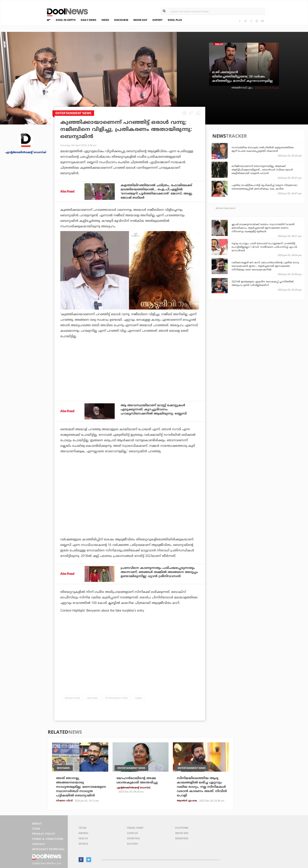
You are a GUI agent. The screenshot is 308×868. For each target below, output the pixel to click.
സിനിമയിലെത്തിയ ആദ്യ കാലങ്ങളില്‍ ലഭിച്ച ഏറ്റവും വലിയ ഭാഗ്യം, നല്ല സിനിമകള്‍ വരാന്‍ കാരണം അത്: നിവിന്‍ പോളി (202, 787)
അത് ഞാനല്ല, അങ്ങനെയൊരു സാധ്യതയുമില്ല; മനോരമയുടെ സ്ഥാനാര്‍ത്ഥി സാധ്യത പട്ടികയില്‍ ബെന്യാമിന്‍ (81, 787)
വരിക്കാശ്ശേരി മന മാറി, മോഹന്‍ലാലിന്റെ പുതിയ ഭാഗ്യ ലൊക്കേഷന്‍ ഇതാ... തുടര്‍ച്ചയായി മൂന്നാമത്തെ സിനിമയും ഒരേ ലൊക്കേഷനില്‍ (265, 266)
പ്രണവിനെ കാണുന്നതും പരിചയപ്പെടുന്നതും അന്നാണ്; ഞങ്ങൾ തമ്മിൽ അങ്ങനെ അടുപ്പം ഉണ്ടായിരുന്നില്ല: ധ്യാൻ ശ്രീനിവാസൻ (159, 572)
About (37, 823)
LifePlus (132, 833)
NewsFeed (182, 838)
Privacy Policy (44, 834)
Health (83, 838)
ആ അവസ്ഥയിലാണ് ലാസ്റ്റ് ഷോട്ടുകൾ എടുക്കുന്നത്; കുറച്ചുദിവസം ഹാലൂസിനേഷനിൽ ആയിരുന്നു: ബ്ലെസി (154, 409)
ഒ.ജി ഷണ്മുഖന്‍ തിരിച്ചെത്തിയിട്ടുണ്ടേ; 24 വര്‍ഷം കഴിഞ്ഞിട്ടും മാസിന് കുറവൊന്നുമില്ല (242, 76)
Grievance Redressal (48, 849)
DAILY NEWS (88, 20)
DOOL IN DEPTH (66, 20)
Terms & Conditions (48, 839)
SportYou (133, 838)
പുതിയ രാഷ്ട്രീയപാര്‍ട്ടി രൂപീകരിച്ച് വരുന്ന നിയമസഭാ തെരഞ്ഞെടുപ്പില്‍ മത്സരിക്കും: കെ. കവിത (265, 187)
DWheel (84, 833)
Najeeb (139, 698)
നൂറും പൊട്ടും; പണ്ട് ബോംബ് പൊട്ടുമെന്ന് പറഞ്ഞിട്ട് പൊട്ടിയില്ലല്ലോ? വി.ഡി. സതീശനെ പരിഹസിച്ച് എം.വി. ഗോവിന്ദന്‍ (264, 247)
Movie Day (182, 833)
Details (83, 844)
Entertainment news (116, 698)
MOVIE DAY (140, 20)
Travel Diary (135, 828)
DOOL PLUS (175, 20)
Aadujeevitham (72, 698)
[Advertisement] (130, 380)
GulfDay (132, 844)
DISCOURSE (121, 20)
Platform (182, 828)
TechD (82, 828)
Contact (39, 844)
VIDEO (105, 20)
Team (36, 829)
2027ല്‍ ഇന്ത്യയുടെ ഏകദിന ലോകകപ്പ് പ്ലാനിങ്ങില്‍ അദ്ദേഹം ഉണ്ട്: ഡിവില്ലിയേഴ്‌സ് (263, 283)
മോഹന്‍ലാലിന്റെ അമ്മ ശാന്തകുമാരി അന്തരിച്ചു (137, 780)
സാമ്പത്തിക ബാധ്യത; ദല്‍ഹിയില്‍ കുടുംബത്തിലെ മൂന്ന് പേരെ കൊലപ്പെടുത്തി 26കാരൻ (263, 149)
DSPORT (158, 20)
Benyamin (93, 698)
